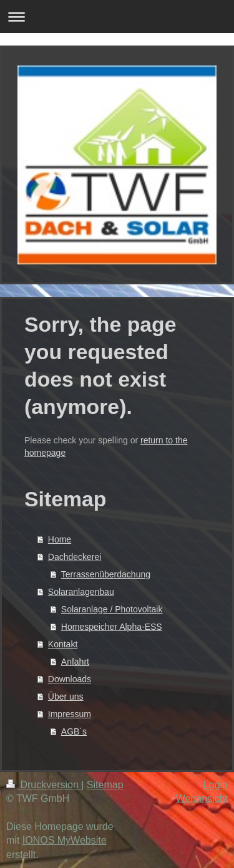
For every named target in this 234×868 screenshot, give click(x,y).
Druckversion (44, 785)
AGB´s (74, 731)
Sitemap (105, 785)
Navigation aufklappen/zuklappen (117, 17)
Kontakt (63, 644)
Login (216, 785)
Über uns (66, 697)
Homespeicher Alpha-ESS (112, 627)
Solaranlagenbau (81, 592)
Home (60, 539)
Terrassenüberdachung (106, 574)
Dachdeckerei (75, 557)
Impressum (70, 714)
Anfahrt (75, 662)
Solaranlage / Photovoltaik (112, 609)
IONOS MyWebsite (65, 840)
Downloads (70, 679)
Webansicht (202, 798)
